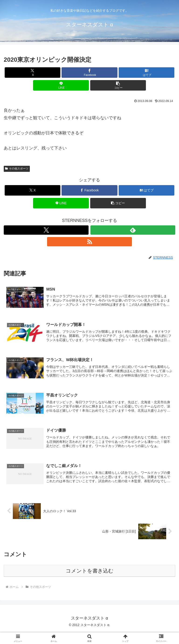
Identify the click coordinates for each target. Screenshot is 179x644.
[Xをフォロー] (46, 230)
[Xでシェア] (33, 73)
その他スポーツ (17, 169)
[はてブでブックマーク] (146, 73)
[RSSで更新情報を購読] (89, 242)
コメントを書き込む (90, 571)
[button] (118, 85)
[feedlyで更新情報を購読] (133, 230)
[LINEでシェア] (61, 85)
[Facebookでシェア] (89, 73)
